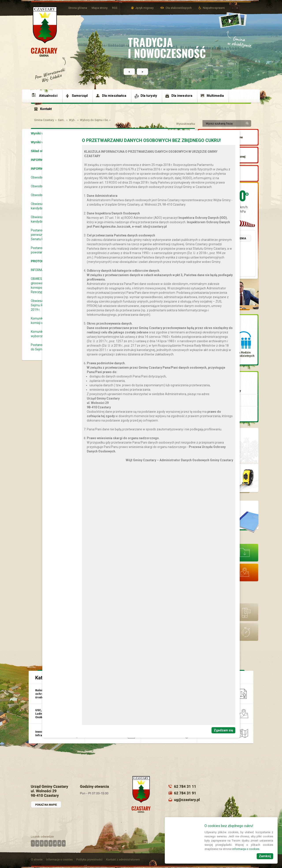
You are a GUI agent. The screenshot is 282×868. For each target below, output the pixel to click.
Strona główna (78, 8)
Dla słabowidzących (179, 8)
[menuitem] (47, 96)
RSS (115, 8)
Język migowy (144, 8)
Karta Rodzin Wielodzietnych (244, 354)
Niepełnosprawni (214, 8)
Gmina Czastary (44, 120)
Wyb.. (72, 120)
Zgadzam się (223, 730)
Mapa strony (100, 8)
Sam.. (61, 120)
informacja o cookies (246, 849)
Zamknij (265, 856)
